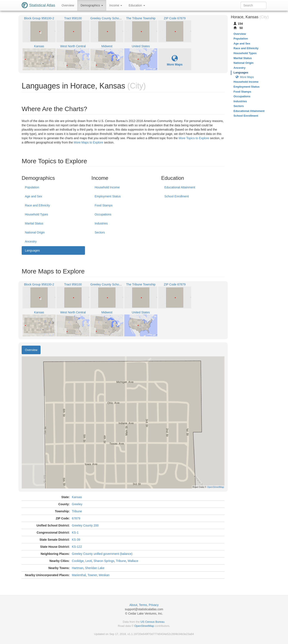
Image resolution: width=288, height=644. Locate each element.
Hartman (78, 568)
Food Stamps (104, 205)
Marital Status (34, 223)
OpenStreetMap (144, 626)
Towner (92, 575)
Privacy (154, 605)
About (133, 605)
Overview (68, 5)
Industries (101, 223)
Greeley (77, 504)
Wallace (133, 561)
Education (137, 5)
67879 (76, 518)
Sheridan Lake (95, 568)
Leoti (89, 561)
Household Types (36, 214)
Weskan (104, 575)
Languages (32, 250)
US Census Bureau (152, 622)
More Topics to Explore (194, 138)
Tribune (77, 511)
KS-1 (75, 533)
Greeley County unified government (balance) (102, 554)
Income (116, 5)
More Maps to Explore (89, 142)
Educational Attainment (180, 187)
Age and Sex (33, 196)
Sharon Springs (104, 561)
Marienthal (79, 575)
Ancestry (31, 241)
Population (32, 187)
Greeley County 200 (85, 525)
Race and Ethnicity (37, 205)
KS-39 (76, 540)
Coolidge (78, 561)
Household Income (107, 187)
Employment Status (108, 196)
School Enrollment (177, 196)
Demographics (92, 5)
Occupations (103, 214)
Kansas (77, 497)
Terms (143, 605)
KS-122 (77, 547)
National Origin (35, 232)
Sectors (100, 232)
